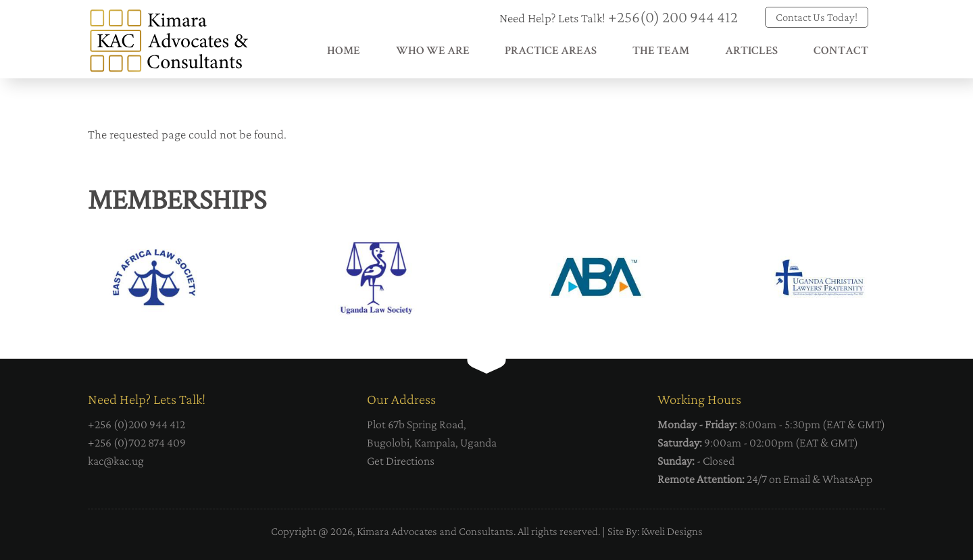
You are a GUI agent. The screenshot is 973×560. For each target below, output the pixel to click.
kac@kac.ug (116, 461)
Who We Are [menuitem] (433, 52)
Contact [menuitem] (841, 52)
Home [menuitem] (344, 52)
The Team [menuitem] (661, 52)
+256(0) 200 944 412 (673, 17)
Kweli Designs (672, 531)
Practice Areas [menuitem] (551, 52)
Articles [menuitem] (751, 52)
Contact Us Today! (817, 17)
